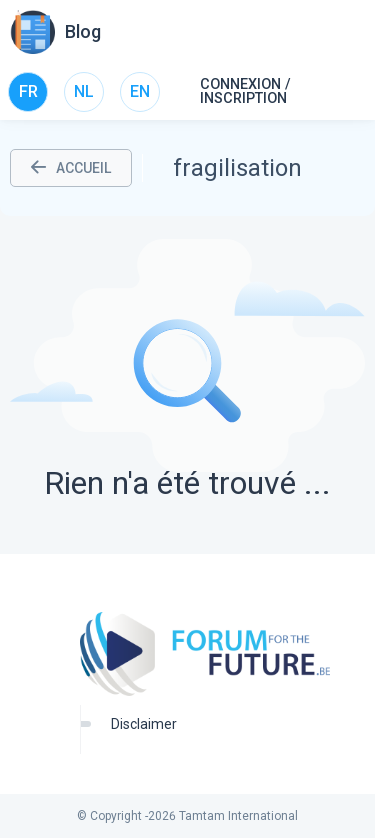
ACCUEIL (71, 168)
